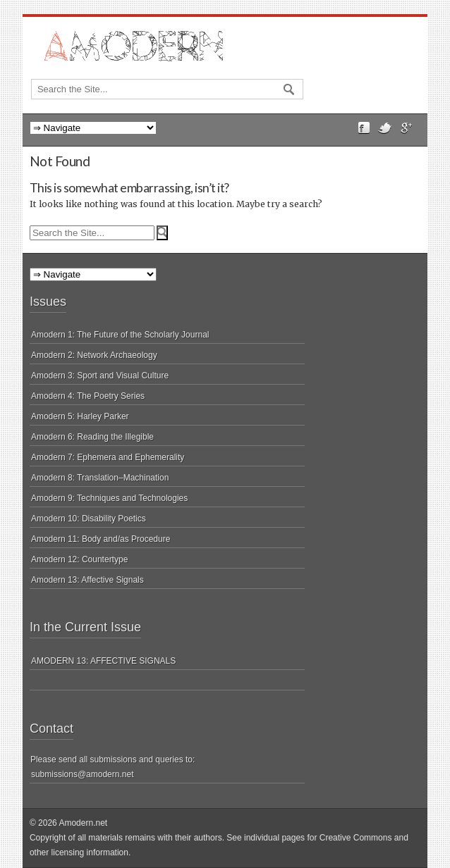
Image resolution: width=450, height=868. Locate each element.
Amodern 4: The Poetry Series (88, 396)
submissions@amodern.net (83, 774)
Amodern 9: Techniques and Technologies (109, 498)
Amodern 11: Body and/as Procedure (101, 539)
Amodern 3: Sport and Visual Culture (100, 376)
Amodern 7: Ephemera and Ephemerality (108, 457)
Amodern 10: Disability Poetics (89, 519)
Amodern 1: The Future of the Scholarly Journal (120, 335)
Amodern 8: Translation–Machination (100, 478)
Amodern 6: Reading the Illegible (92, 437)
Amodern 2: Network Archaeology (94, 355)
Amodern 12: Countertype (79, 559)
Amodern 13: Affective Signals (87, 580)
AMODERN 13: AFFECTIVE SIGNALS (103, 661)
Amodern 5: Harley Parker (80, 416)
